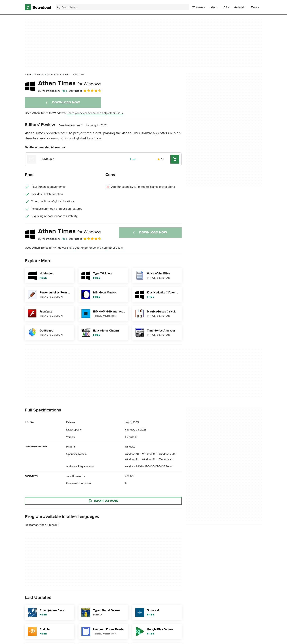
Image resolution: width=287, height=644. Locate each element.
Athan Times (70, 83)
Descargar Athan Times (40, 525)
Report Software (103, 501)
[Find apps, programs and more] (122, 7)
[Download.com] (38, 7)
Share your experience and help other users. (95, 113)
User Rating (85, 91)
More (255, 7)
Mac (213, 7)
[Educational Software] (58, 75)
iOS (225, 7)
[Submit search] (59, 7)
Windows (198, 7)
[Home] (28, 75)
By (49, 91)
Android (239, 7)
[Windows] (39, 75)
